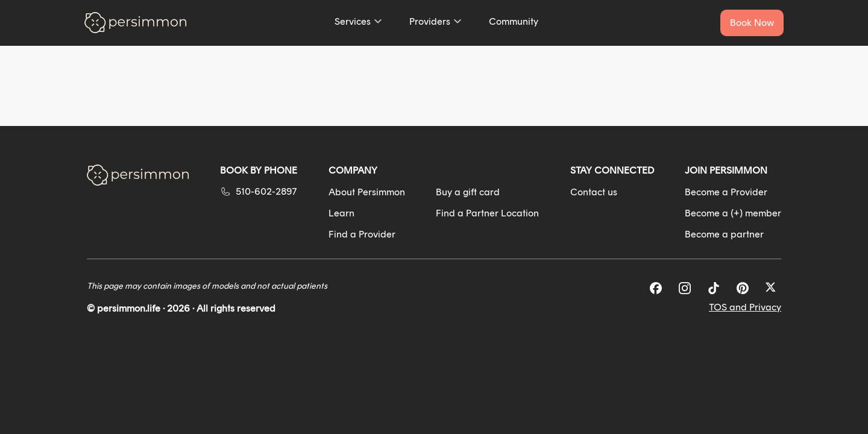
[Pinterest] (743, 288)
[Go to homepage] (136, 23)
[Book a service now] (752, 23)
